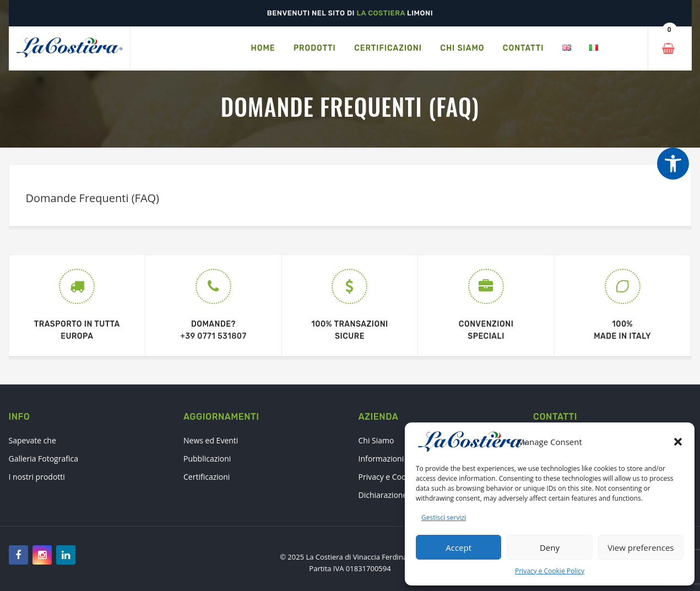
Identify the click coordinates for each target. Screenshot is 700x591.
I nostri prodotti (37, 477)
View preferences (641, 547)
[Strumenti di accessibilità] (673, 164)
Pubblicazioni (207, 459)
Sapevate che (32, 440)
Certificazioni (207, 477)
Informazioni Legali (393, 459)
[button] (678, 442)
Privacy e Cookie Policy (550, 571)
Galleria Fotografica (44, 459)
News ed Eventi (211, 440)
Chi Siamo (376, 440)
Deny (550, 547)
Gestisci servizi (444, 517)
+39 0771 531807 (213, 336)
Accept (458, 547)
